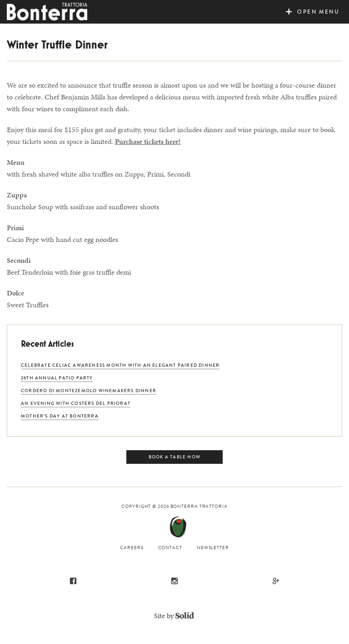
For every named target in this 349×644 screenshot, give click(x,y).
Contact (170, 548)
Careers (132, 548)
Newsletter (213, 548)
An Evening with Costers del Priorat (76, 403)
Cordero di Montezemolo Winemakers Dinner (89, 391)
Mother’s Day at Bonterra (60, 416)
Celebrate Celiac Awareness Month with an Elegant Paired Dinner (120, 365)
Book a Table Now (174, 457)
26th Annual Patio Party (57, 378)
